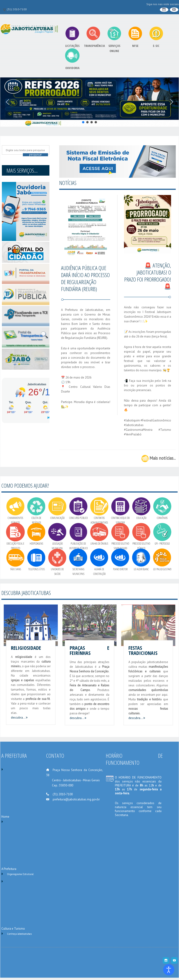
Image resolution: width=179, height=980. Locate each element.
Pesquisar (35, 155)
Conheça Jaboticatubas (19, 934)
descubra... (19, 718)
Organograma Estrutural (20, 874)
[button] (7, 102)
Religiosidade (26, 648)
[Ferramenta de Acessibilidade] (169, 970)
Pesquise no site (5, 147)
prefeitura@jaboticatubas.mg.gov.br (76, 799)
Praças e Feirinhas (89, 650)
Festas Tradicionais (143, 650)
